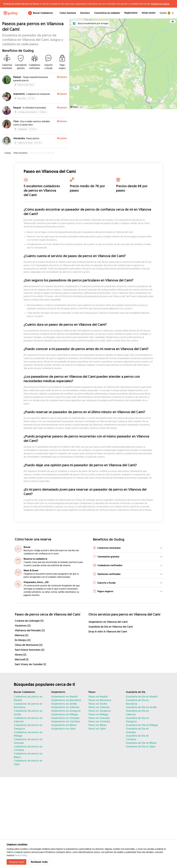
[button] (128, 548)
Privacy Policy (21, 855)
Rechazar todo (39, 862)
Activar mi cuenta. (160, 4)
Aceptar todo (16, 862)
